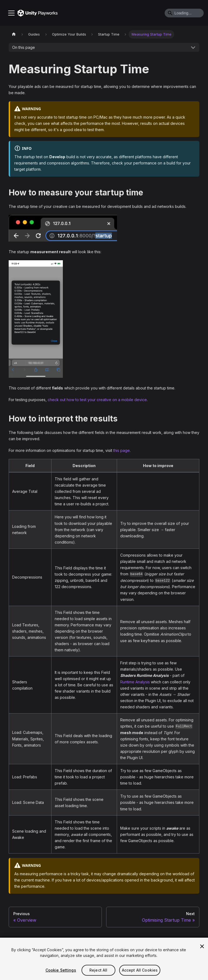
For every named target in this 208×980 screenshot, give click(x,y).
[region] (104, 959)
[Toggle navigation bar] (11, 13)
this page (121, 450)
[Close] (202, 946)
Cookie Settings (61, 970)
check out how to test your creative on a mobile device (97, 400)
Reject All (98, 970)
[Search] (184, 13)
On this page (24, 47)
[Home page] (14, 34)
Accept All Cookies (140, 970)
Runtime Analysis (135, 682)
